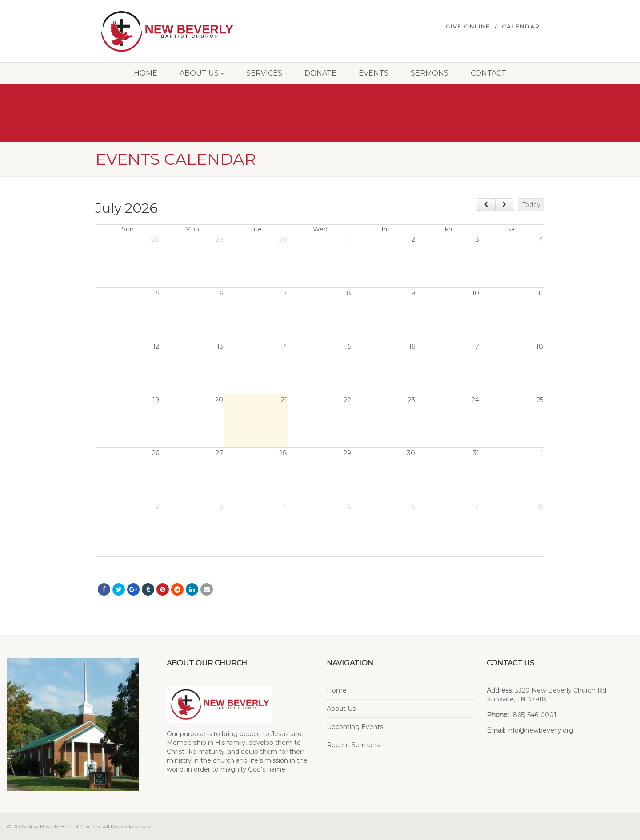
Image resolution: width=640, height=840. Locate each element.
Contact (488, 73)
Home (146, 73)
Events (374, 73)
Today (531, 205)
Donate (320, 73)
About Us (202, 73)
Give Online (468, 26)
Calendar (521, 26)
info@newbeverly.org (540, 730)
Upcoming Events (355, 727)
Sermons (430, 73)
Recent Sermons (353, 745)
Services (264, 73)
